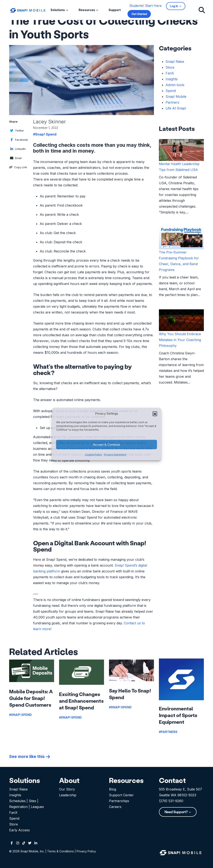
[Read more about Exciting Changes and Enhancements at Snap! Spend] (82, 672)
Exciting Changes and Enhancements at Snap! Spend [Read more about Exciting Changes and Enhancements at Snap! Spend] (81, 701)
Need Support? (176, 812)
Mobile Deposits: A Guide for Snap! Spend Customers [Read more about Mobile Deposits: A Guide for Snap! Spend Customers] (31, 698)
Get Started (139, 14)
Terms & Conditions (61, 851)
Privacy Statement (115, 455)
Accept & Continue (106, 445)
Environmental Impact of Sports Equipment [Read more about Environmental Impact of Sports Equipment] (178, 715)
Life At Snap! (176, 108)
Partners (172, 102)
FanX (170, 73)
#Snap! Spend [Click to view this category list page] (45, 134)
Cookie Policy (93, 455)
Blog (113, 789)
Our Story (67, 789)
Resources (87, 10)
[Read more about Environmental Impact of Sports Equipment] (181, 679)
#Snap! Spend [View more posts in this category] (20, 715)
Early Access (19, 830)
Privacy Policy (86, 851)
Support (115, 10)
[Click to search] (202, 10)
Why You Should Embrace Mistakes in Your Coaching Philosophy (180, 340)
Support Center (121, 795)
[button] (155, 414)
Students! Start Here (145, 6)
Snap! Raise (175, 61)
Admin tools (175, 85)
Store (170, 67)
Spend (171, 91)
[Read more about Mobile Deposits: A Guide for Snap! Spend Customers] (32, 671)
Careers (115, 807)
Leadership (68, 795)
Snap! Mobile (176, 97)
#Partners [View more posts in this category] (168, 732)
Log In (174, 6)
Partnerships (119, 801)
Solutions (58, 10)
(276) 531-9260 (171, 801)
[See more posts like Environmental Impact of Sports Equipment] (30, 756)
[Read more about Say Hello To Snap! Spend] (131, 670)
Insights (172, 79)
